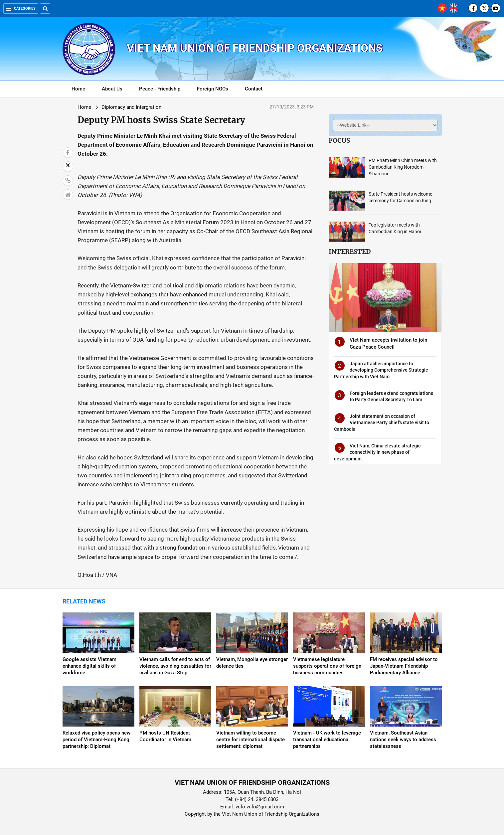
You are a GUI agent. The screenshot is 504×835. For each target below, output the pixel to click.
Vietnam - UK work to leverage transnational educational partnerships (327, 740)
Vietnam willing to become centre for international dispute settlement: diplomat (251, 740)
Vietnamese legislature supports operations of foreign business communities (327, 666)
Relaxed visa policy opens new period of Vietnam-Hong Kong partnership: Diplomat (96, 740)
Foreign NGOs (213, 89)
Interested (350, 251)
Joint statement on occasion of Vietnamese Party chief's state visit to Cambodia (382, 423)
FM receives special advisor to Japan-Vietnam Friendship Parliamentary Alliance (404, 666)
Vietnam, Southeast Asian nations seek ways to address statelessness (403, 740)
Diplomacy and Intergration (131, 107)
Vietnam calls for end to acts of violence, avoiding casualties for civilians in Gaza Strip (175, 666)
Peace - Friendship (160, 89)
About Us (112, 89)
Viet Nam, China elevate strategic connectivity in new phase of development (377, 452)
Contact (254, 89)
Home (78, 89)
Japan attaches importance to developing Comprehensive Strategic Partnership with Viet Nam (381, 370)
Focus (339, 140)
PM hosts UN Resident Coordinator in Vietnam (165, 736)
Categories (21, 8)
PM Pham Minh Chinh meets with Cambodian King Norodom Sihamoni (403, 167)
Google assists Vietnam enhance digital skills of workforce (89, 666)
